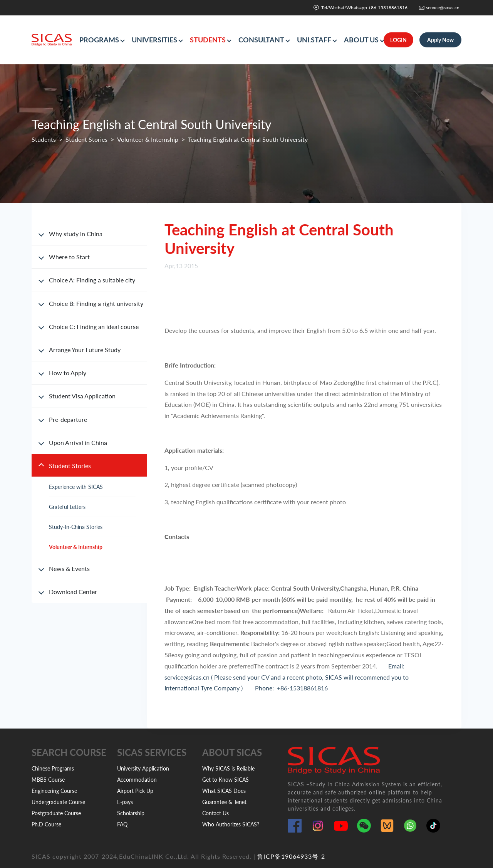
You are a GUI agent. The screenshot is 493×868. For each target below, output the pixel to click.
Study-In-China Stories (76, 527)
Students (44, 139)
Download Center (73, 592)
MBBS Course (48, 780)
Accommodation (137, 780)
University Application (143, 768)
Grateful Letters (67, 507)
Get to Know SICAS (226, 780)
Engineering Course (54, 791)
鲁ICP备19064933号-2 (291, 856)
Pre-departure (68, 419)
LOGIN (398, 40)
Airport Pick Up (135, 791)
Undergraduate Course (58, 802)
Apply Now (440, 40)
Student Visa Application (82, 396)
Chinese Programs (53, 768)
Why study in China (76, 234)
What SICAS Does (224, 791)
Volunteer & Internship (148, 139)
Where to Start (69, 257)
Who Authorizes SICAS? (231, 824)
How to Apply (68, 373)
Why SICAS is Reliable (228, 768)
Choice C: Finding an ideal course (94, 327)
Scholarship (131, 813)
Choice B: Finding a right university (96, 303)
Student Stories (86, 139)
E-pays (125, 802)
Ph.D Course (46, 824)
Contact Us (215, 813)
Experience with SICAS (76, 487)
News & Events (69, 568)
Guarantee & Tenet (224, 802)
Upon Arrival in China (78, 442)
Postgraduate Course (56, 813)
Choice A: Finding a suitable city (92, 280)
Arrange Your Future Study (85, 350)
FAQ (122, 824)
